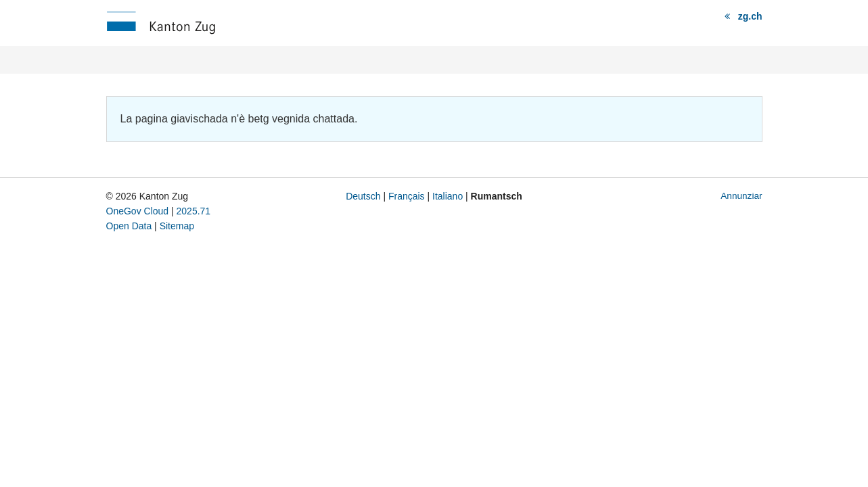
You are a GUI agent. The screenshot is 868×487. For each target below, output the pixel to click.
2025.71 (194, 211)
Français (407, 196)
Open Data (129, 226)
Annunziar (741, 196)
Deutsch (363, 196)
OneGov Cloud (138, 211)
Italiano (448, 196)
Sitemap (177, 226)
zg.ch (750, 16)
